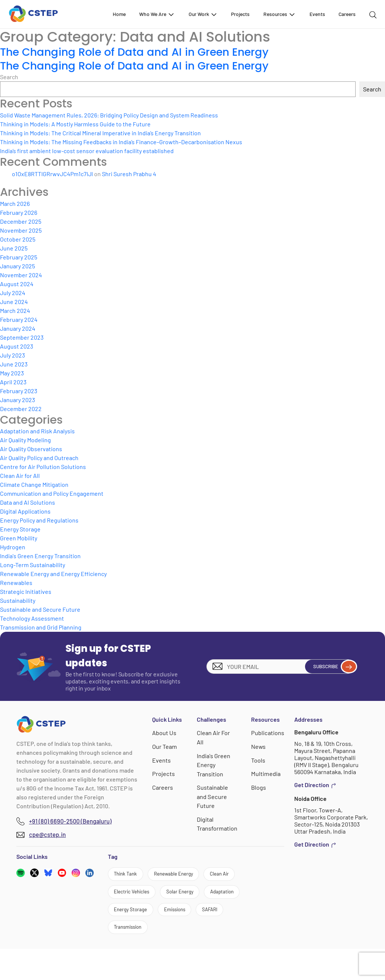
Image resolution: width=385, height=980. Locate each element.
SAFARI (231, 937)
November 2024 (21, 275)
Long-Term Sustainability (33, 565)
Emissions (189, 937)
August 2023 (17, 346)
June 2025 (14, 248)
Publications (268, 733)
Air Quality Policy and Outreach (39, 458)
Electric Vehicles (180, 896)
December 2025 (21, 221)
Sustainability (18, 600)
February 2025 (19, 257)
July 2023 (12, 355)
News (259, 746)
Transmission (133, 957)
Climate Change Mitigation (34, 484)
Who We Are (157, 14)
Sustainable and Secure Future (40, 609)
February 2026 (19, 212)
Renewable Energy (187, 875)
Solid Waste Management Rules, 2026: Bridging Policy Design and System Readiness (109, 115)
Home (119, 14)
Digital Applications (25, 511)
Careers (347, 14)
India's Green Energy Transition (40, 556)
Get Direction (315, 785)
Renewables (16, 583)
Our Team (165, 746)
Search (9, 77)
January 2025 (17, 266)
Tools (259, 759)
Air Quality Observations (31, 449)
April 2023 (13, 382)
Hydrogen (13, 547)
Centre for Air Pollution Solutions (43, 467)
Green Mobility (19, 538)
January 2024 (18, 328)
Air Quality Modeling (25, 440)
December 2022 (21, 409)
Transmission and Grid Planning (41, 627)
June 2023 (14, 364)
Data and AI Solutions (28, 502)
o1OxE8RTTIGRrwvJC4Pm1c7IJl (52, 174)
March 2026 (15, 203)
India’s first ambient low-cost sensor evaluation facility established (87, 151)
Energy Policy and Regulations (39, 520)
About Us (164, 733)
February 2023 (19, 391)
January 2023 (17, 400)
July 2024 (13, 293)
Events (317, 14)
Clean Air (127, 896)
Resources (280, 14)
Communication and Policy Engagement (52, 493)
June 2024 (14, 302)
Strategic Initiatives (26, 591)
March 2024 (15, 311)
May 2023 (12, 373)
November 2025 (21, 230)
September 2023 (22, 337)
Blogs (259, 786)
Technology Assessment (32, 618)
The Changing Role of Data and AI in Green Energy (143, 52)
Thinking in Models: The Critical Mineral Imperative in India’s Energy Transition (100, 133)
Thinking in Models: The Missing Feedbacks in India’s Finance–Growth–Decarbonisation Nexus (121, 142)
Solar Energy (132, 916)
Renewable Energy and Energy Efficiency (53, 574)
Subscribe (329, 667)
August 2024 (17, 284)
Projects (240, 14)
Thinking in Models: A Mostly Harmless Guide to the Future (75, 124)
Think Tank (129, 875)
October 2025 (18, 239)
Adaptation (182, 916)
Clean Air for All (20, 476)
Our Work (203, 14)
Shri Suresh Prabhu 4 (129, 174)
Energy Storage (20, 529)
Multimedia (266, 773)
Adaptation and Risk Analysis (37, 431)
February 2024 (19, 319)
